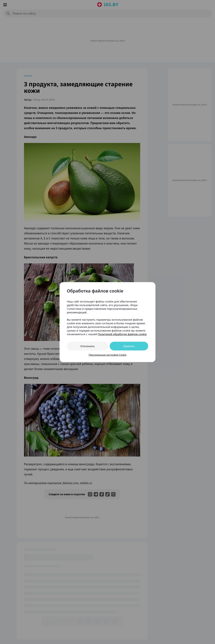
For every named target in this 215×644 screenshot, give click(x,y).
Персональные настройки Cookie (107, 355)
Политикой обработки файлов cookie (122, 334)
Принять (129, 346)
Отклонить (87, 346)
